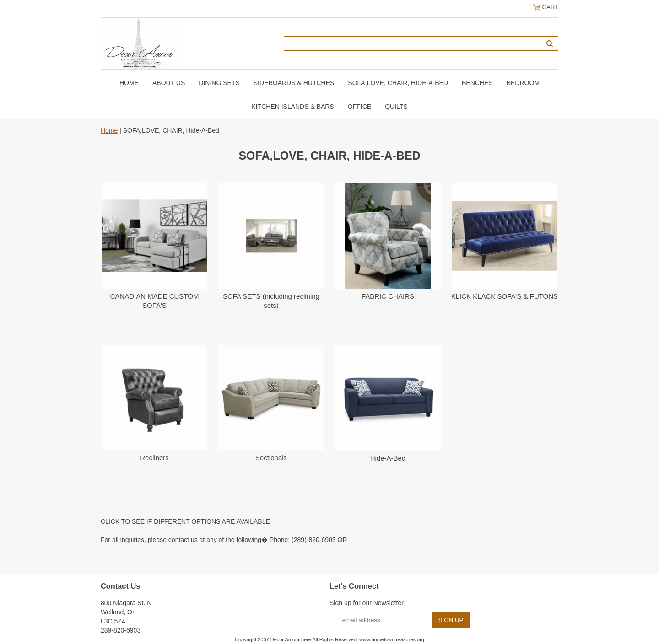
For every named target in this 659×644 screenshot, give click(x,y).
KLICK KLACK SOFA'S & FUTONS (505, 296)
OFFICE (359, 107)
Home (129, 83)
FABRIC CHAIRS (388, 296)
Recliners (154, 458)
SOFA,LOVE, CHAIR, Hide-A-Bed (398, 83)
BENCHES (477, 83)
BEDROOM (523, 83)
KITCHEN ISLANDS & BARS (293, 107)
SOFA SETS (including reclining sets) (271, 301)
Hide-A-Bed (388, 458)
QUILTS (396, 107)
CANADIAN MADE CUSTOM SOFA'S (155, 301)
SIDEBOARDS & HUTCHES (294, 83)
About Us (169, 83)
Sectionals (271, 458)
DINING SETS (219, 83)
